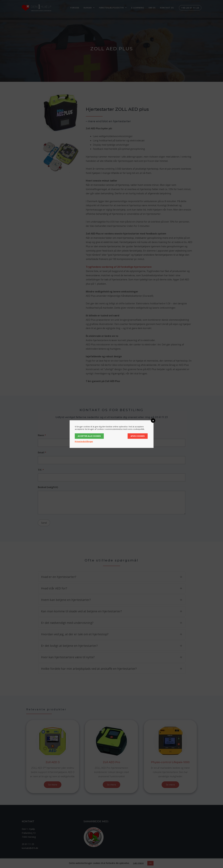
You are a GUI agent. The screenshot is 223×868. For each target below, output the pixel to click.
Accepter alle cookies (89, 436)
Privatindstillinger (84, 441)
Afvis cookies (138, 436)
